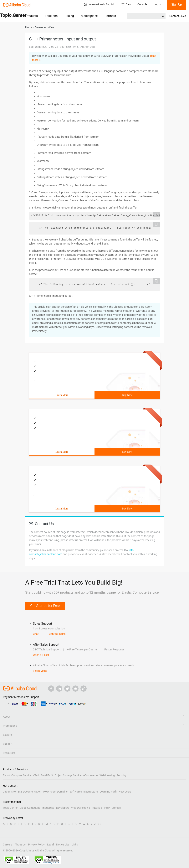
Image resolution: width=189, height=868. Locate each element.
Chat (36, 634)
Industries (48, 808)
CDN (36, 775)
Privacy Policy (36, 845)
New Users (125, 792)
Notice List (63, 845)
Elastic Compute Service (17, 775)
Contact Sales (178, 16)
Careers (8, 845)
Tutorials (97, 808)
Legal (50, 845)
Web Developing (81, 808)
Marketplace (89, 16)
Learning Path (108, 792)
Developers (63, 808)
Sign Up (177, 5)
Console (142, 4)
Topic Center (10, 808)
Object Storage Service (68, 775)
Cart (126, 4)
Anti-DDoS (47, 775)
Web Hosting (107, 775)
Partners (110, 16)
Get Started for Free (45, 606)
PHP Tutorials (112, 808)
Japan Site (9, 792)
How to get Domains (55, 792)
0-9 (100, 824)
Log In (157, 4)
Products (32, 16)
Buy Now (127, 395)
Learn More (62, 395)
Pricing (69, 16)
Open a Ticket (41, 655)
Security (121, 775)
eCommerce (90, 775)
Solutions (51, 16)
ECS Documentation (29, 792)
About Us (20, 845)
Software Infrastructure (84, 792)
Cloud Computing (30, 808)
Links (75, 845)
